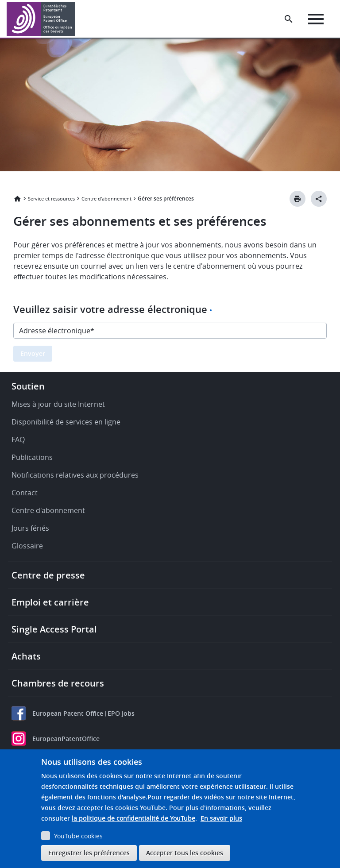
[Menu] (316, 19)
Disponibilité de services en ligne (66, 422)
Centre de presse (48, 575)
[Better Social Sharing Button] (319, 199)
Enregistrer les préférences (89, 853)
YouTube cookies (78, 836)
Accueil (17, 199)
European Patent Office (68, 713)
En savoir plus (221, 818)
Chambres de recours (58, 683)
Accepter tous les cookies (185, 853)
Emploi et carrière (50, 602)
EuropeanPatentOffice (66, 739)
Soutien (28, 386)
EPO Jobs (121, 713)
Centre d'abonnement (106, 199)
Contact (25, 493)
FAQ (18, 440)
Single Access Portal (54, 629)
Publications (32, 457)
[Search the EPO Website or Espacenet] (289, 19)
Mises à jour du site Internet (58, 404)
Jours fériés (30, 528)
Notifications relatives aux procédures (75, 475)
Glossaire (27, 546)
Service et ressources (51, 199)
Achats (26, 656)
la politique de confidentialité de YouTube (133, 818)
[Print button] (297, 199)
